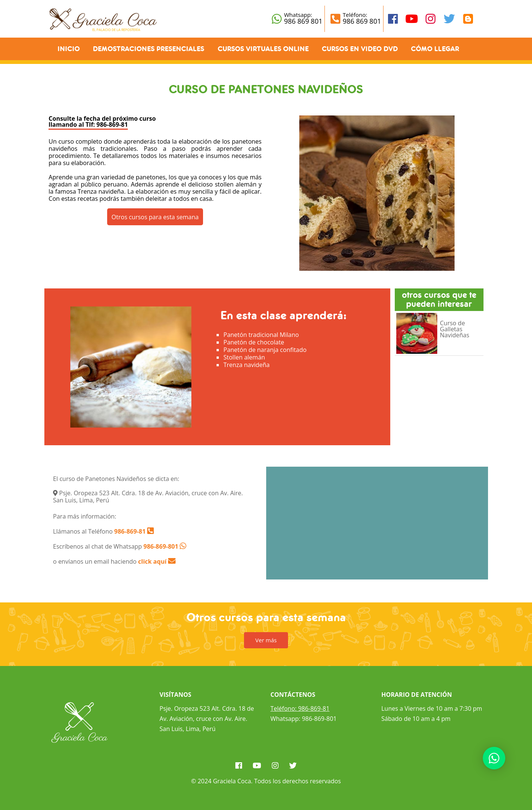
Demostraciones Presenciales (149, 49)
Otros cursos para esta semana (155, 217)
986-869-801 (161, 546)
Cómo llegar (435, 49)
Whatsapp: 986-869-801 (303, 719)
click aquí (157, 561)
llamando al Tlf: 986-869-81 (88, 124)
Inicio (69, 49)
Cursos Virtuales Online (263, 49)
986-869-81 (129, 531)
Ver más (266, 640)
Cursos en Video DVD (360, 49)
